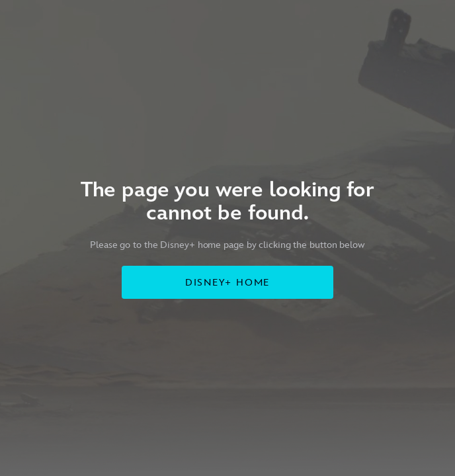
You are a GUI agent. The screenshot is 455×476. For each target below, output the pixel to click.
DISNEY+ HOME (228, 283)
